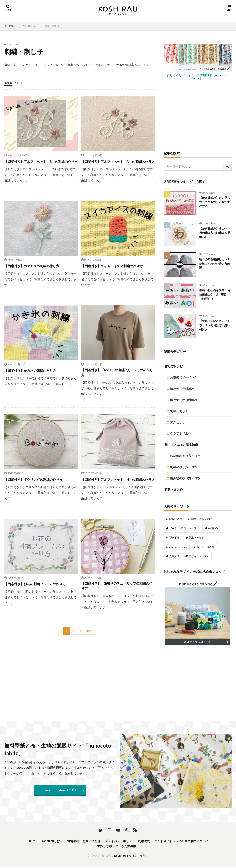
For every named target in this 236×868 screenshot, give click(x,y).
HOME (12, 26)
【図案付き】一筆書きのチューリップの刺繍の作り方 (116, 605)
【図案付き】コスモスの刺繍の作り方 (37, 271)
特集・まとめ (174, 489)
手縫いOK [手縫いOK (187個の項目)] (214, 528)
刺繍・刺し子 (52, 26)
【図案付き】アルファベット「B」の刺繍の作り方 (40, 164)
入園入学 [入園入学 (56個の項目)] (174, 556)
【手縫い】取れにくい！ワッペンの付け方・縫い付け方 (214, 326)
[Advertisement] (198, 115)
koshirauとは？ (43, 841)
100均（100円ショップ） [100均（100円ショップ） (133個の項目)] (184, 528)
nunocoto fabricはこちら (60, 790)
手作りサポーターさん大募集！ (118, 847)
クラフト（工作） (182, 433)
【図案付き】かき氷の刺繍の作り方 (35, 382)
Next (89, 651)
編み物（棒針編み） (184, 389)
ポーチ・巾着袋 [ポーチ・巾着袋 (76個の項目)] (205, 547)
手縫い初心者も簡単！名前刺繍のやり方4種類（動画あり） (215, 295)
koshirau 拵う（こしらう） (131, 857)
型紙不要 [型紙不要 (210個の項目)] (174, 538)
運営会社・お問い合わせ (79, 841)
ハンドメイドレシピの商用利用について (189, 841)
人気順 (20, 83)
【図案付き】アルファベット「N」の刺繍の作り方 (118, 495)
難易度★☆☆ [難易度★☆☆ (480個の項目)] (196, 538)
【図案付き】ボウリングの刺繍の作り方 (39, 492)
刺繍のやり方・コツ (184, 467)
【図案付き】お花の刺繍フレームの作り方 (39, 605)
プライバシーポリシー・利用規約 (128, 841)
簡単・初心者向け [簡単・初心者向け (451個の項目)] (202, 519)
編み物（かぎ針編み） (185, 400)
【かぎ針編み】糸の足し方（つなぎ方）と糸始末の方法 (215, 203)
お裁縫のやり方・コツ (185, 456)
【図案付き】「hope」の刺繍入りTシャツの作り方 (118, 385)
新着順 (9, 83)
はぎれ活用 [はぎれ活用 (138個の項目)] (176, 519)
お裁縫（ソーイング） (185, 377)
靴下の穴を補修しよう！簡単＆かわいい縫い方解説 (215, 265)
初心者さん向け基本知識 (181, 445)
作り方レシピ (30, 26)
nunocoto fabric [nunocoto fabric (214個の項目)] (178, 547)
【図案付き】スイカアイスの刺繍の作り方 (116, 274)
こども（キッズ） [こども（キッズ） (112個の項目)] (199, 556)
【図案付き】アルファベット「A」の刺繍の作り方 (118, 164)
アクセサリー (179, 422)
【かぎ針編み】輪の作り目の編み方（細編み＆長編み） (215, 234)
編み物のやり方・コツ (185, 478)
